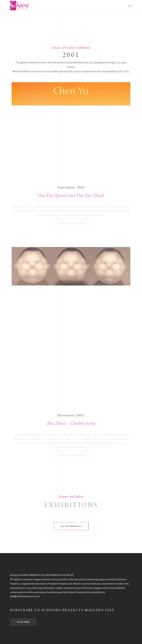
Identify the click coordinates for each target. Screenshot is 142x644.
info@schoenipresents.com (25, 596)
